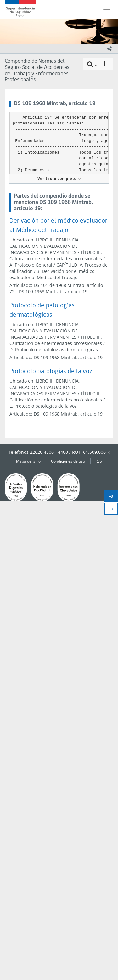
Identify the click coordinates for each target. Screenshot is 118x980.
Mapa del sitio (28, 461)
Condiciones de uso (68, 461)
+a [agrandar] (113, 498)
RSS (99, 461)
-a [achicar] (114, 510)
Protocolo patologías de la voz (51, 371)
